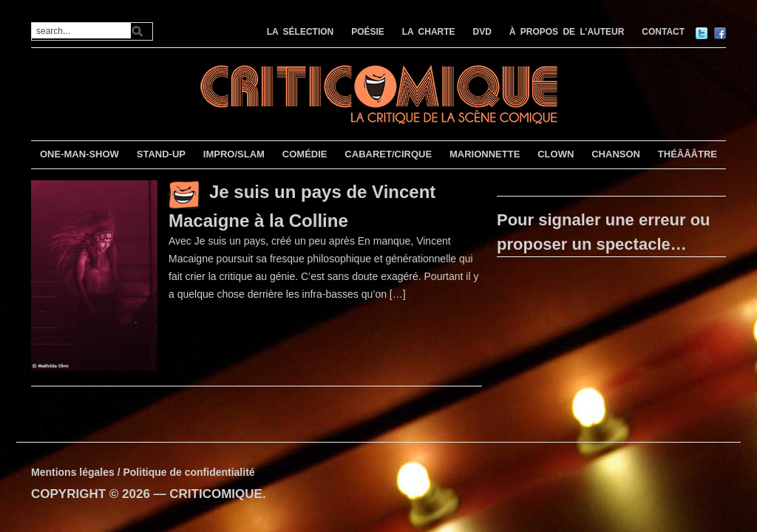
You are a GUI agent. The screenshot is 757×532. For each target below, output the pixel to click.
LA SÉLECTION (301, 32)
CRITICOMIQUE (216, 494)
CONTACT (663, 32)
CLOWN (556, 154)
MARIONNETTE (485, 154)
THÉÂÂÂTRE (688, 154)
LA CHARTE (429, 32)
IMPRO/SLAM (234, 154)
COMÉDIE (305, 154)
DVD (482, 32)
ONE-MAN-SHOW (79, 154)
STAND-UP (161, 154)
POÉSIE (368, 32)
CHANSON (616, 154)
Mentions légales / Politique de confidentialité (143, 472)
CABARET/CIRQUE (388, 154)
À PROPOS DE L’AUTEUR (567, 32)
